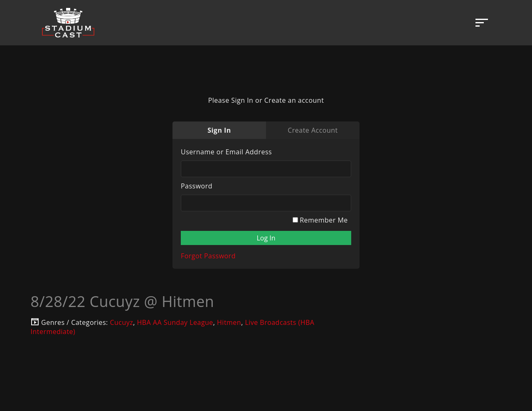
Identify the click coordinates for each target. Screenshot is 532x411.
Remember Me (320, 220)
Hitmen (229, 322)
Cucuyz (121, 322)
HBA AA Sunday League (175, 322)
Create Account (313, 130)
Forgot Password (208, 256)
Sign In (219, 130)
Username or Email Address (226, 152)
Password (197, 186)
